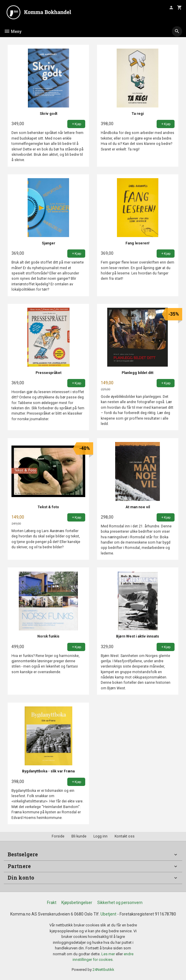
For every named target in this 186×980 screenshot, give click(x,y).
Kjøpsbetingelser (77, 903)
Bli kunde (79, 836)
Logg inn (100, 836)
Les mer (109, 954)
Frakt (52, 903)
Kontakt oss (125, 836)
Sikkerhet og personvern (120, 903)
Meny (13, 32)
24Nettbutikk (103, 970)
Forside (58, 836)
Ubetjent (108, 914)
